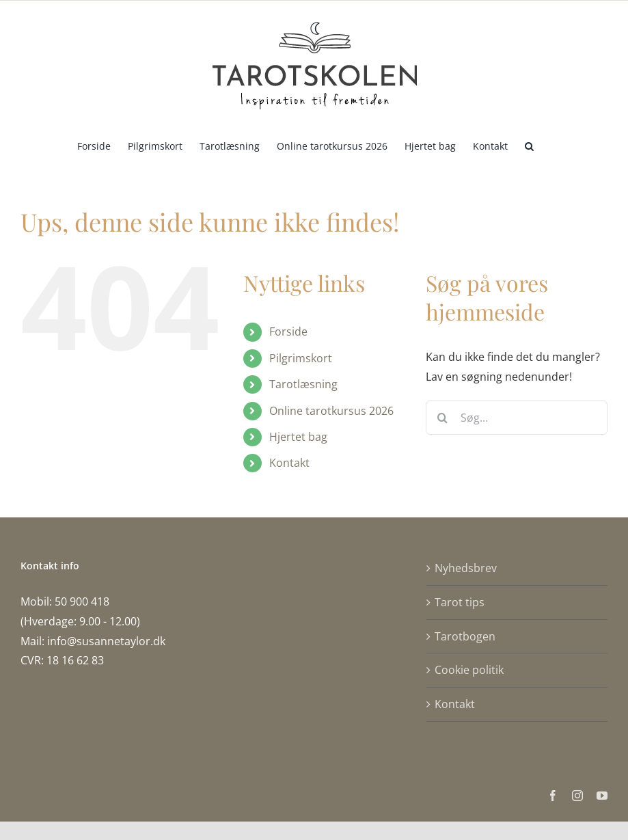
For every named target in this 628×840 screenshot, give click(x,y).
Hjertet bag (298, 437)
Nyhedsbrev (466, 568)
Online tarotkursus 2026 (331, 411)
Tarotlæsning (303, 384)
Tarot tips (460, 602)
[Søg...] (517, 418)
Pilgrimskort (301, 358)
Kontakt (289, 463)
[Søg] (443, 418)
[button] (529, 145)
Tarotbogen (465, 636)
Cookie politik (469, 670)
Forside (288, 331)
